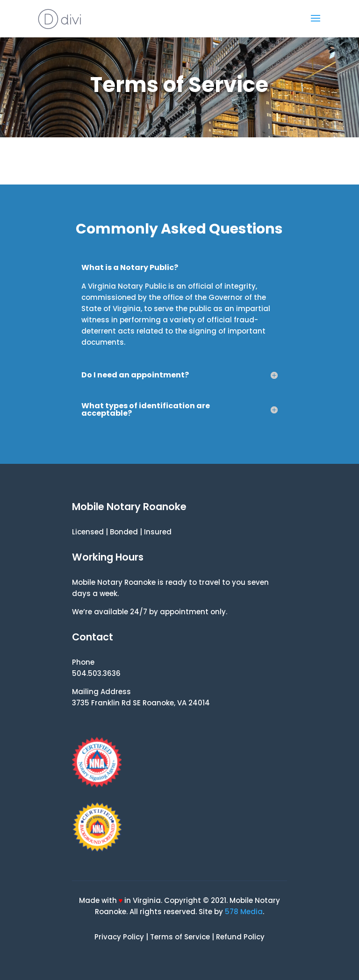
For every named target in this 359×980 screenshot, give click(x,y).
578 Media (244, 912)
